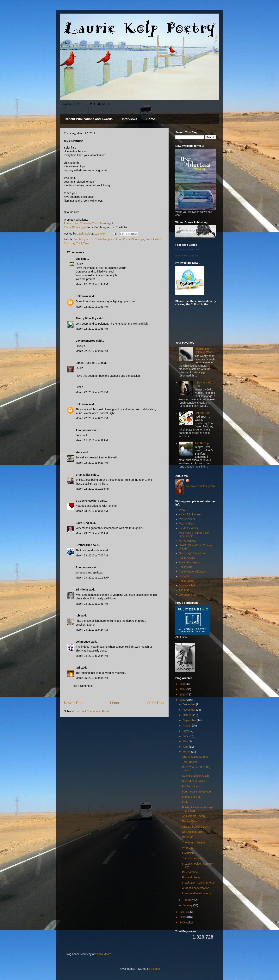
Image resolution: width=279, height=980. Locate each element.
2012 (183, 700)
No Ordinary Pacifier (194, 781)
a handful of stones (190, 514)
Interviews (129, 119)
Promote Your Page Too (187, 256)
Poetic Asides (187, 558)
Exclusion (188, 853)
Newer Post (74, 703)
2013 (183, 695)
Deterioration (190, 872)
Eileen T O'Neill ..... (88, 363)
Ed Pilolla (82, 590)
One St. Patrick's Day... (196, 827)
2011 (183, 912)
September (190, 720)
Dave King (82, 523)
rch (78, 616)
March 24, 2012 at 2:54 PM (92, 656)
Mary (79, 452)
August (187, 726)
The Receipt (202, 443)
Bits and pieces (191, 877)
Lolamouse (83, 642)
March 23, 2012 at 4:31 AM (92, 533)
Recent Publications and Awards (89, 119)
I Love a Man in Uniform (197, 893)
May (186, 741)
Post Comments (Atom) (95, 711)
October (188, 715)
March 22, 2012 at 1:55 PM (92, 307)
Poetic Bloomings (74, 227)
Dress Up (188, 837)
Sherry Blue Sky (86, 318)
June (186, 736)
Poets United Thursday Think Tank (85, 223)
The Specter (189, 762)
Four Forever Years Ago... (198, 792)
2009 (183, 922)
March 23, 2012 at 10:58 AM (92, 578)
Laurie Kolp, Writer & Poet (188, 249)
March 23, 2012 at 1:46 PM (92, 604)
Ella (78, 259)
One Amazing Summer (196, 757)
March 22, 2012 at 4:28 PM (92, 392)
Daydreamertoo (86, 341)
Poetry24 (184, 576)
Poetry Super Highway (192, 572)
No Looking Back (192, 832)
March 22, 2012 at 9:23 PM (92, 463)
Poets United (187, 581)
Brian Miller (83, 475)
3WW (182, 510)
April (186, 747)
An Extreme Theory (194, 816)
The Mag (184, 590)
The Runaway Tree (194, 858)
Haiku (186, 802)
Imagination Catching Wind (204, 350)
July (186, 731)
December (189, 704)
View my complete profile (201, 486)
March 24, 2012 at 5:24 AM (92, 630)
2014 (183, 689)
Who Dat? (188, 848)
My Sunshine (190, 786)
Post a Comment (82, 686)
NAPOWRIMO (187, 541)
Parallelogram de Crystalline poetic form (97, 239)
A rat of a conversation (196, 888)
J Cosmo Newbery (87, 501)
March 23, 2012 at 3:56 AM (92, 511)
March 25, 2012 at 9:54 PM (92, 678)
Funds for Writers (189, 528)
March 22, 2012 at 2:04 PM (92, 351)
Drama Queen (191, 821)
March (187, 752)
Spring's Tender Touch (195, 776)
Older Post (156, 703)
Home (151, 119)
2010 (183, 917)
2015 (183, 684)
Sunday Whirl (187, 585)
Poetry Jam (186, 567)
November (189, 710)
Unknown (82, 296)
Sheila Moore (103, 954)
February (189, 900)
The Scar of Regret (194, 842)
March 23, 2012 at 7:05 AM (92, 555)
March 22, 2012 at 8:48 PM (92, 440)
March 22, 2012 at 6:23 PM (92, 418)
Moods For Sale (192, 797)
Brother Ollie (84, 545)
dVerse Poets (187, 519)
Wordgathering (188, 595)
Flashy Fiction (187, 524)
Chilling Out (202, 413)
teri (78, 668)
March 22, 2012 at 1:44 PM (92, 284)
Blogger (155, 969)
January (188, 905)
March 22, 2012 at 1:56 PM (92, 329)
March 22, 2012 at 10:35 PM (93, 489)
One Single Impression (193, 553)
